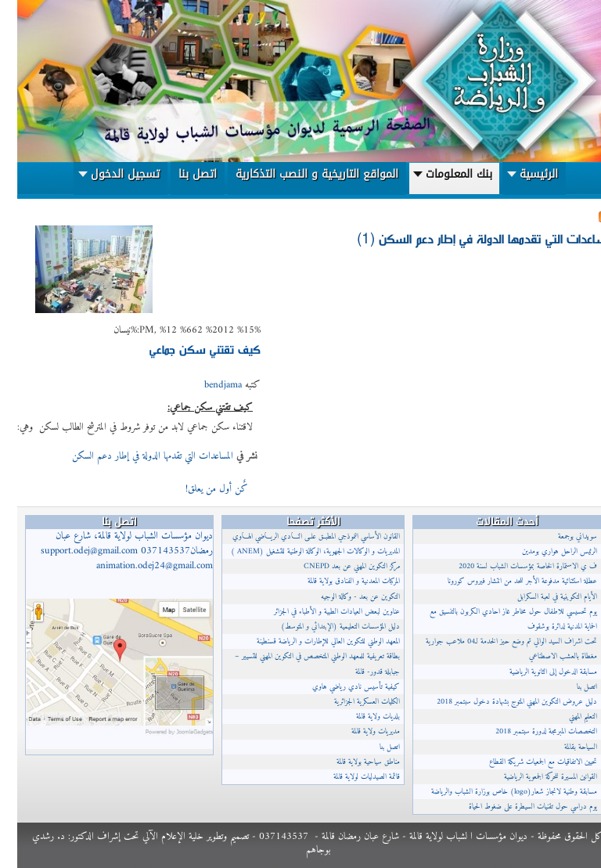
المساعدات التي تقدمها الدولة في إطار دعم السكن (135, 456)
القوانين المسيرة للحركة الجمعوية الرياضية (533, 777)
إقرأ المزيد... (139, 488)
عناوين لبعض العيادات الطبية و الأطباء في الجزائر (320, 612)
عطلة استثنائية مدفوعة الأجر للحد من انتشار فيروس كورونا (505, 581)
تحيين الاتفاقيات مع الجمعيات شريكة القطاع (526, 762)
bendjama (206, 385)
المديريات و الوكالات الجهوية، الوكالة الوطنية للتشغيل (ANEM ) (298, 551)
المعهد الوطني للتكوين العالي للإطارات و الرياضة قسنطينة (311, 641)
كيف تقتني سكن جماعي (188, 349)
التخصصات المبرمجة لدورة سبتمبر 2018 (529, 731)
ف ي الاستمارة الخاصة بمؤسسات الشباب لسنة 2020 (511, 566)
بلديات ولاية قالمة (361, 717)
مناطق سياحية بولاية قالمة (351, 762)
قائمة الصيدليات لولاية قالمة (349, 777)
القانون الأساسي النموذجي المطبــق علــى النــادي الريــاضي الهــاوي (299, 537)
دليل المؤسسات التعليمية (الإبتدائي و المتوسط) (323, 627)
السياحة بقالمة (563, 747)
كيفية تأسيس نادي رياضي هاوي (339, 687)
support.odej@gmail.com (72, 551)
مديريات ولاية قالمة (358, 731)
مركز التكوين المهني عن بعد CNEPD (335, 566)
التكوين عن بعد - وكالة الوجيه (343, 597)
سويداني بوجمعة (560, 537)
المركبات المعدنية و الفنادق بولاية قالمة (336, 581)
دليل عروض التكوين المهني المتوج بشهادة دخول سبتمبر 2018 (500, 702)
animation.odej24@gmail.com (137, 566)
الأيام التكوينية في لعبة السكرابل (540, 597)
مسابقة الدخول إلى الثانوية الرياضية (536, 672)
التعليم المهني (566, 717)
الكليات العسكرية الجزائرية (350, 702)
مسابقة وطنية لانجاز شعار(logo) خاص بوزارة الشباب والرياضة (497, 792)
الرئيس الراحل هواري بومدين (542, 551)
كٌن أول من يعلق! (198, 489)
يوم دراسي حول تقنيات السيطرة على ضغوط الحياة (516, 807)
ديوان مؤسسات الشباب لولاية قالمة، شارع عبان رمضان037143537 (110, 551)
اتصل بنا (372, 747)
